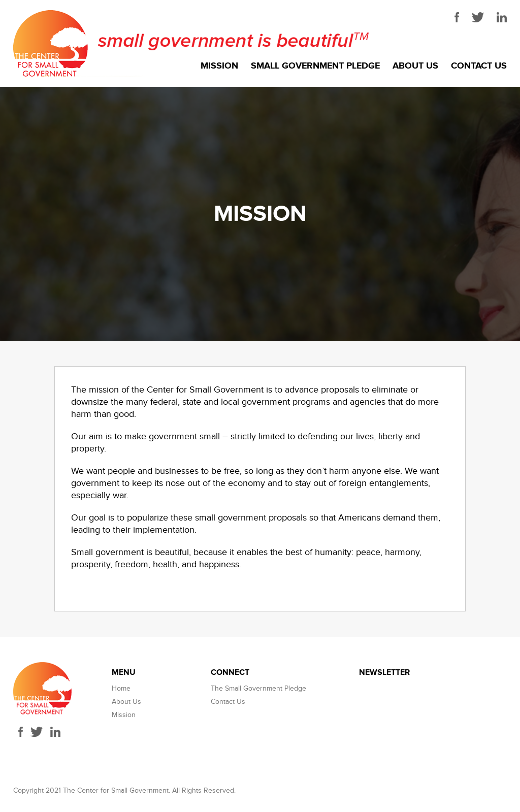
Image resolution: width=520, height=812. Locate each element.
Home (121, 688)
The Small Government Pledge (258, 688)
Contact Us (479, 66)
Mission (219, 66)
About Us (415, 66)
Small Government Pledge (315, 66)
